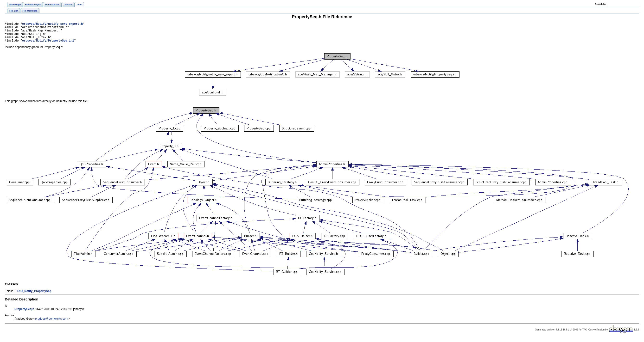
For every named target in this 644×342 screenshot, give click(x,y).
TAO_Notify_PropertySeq (34, 295)
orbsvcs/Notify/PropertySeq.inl (48, 45)
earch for (601, 4)
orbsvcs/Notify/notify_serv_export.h (52, 24)
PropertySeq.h (24, 313)
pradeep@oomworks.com (52, 323)
